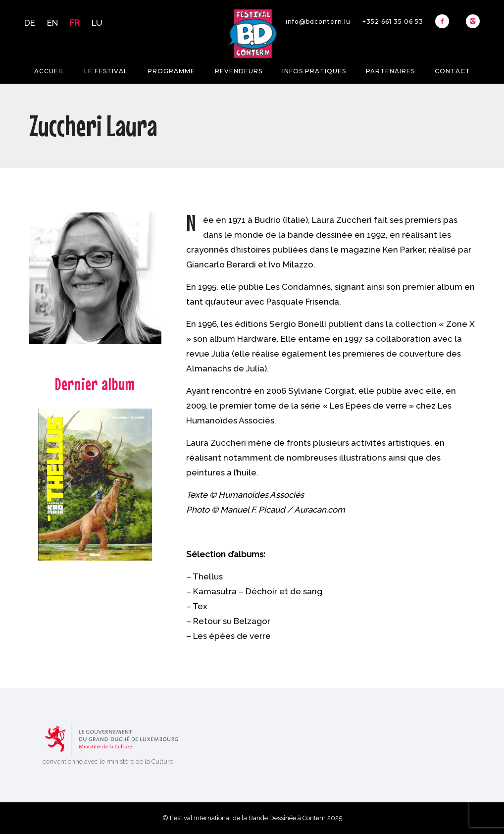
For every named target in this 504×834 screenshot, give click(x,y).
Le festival (106, 71)
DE (30, 23)
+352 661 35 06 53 (393, 22)
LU (97, 23)
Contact (453, 71)
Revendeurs (239, 71)
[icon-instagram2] (473, 21)
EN (52, 23)
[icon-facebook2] (445, 21)
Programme (171, 71)
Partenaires (390, 71)
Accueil (49, 71)
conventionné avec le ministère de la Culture (108, 761)
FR (75, 23)
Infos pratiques (314, 71)
